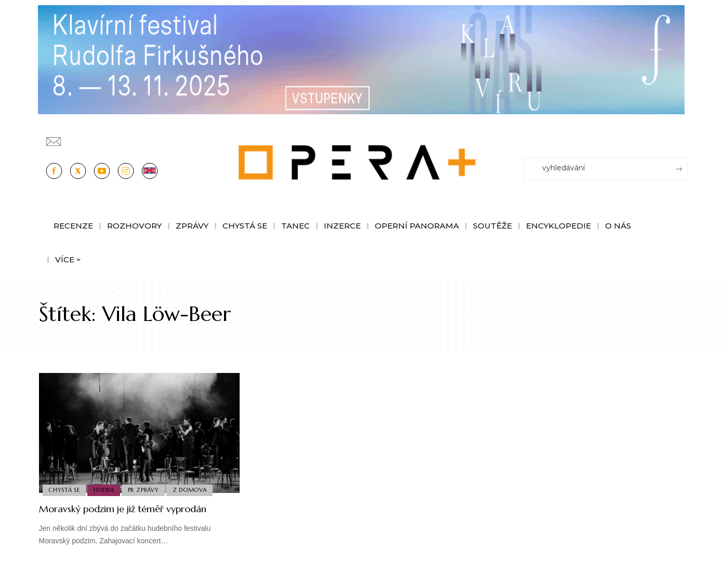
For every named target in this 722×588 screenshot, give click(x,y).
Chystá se (65, 489)
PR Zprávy (148, 489)
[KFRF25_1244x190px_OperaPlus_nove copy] (361, 59)
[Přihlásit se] (682, 137)
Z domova (196, 489)
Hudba (107, 489)
